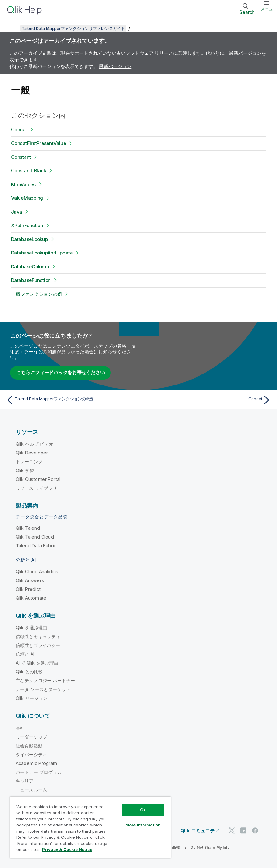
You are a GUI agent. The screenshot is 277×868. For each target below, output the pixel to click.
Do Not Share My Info (210, 847)
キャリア (25, 781)
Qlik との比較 (29, 672)
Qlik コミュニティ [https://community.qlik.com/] (200, 831)
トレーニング (29, 462)
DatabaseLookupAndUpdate (42, 253)
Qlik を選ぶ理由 (32, 628)
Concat (19, 130)
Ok (143, 810)
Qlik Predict (28, 589)
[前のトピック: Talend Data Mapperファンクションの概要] (70, 400)
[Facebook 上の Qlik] (255, 830)
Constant (21, 157)
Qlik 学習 (25, 470)
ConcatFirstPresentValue (38, 143)
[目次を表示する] (13, 28)
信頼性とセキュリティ (38, 636)
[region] (90, 827)
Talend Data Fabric (36, 546)
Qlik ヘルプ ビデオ (34, 444)
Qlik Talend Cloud (35, 537)
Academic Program (37, 763)
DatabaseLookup (29, 239)
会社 (20, 728)
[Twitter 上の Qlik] (232, 830)
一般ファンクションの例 (37, 294)
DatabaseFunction (31, 280)
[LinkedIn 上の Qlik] (243, 830)
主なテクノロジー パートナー (45, 680)
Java (17, 212)
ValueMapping (27, 198)
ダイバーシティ (31, 754)
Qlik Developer (32, 453)
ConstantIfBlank (28, 171)
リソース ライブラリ (37, 488)
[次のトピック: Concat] (207, 400)
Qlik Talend (28, 528)
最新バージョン (115, 66)
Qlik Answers (30, 580)
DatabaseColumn (30, 267)
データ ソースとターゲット (43, 689)
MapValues (23, 184)
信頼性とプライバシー (38, 645)
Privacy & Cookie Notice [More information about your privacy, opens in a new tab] (67, 849)
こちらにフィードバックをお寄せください (60, 372)
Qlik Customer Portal (38, 479)
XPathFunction (27, 225)
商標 (176, 847)
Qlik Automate (31, 598)
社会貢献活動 (29, 746)
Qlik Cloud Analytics (37, 571)
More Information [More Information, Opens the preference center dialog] (143, 825)
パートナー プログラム (39, 772)
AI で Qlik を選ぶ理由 (37, 663)
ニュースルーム (31, 790)
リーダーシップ (31, 737)
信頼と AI (25, 654)
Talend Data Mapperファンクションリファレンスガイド (73, 28)
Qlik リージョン (32, 698)
